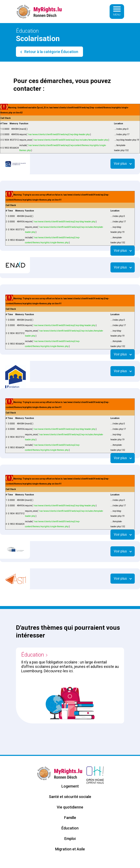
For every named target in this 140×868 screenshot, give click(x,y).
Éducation (33, 655)
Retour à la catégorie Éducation (51, 52)
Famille (70, 818)
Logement (70, 786)
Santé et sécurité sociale (70, 797)
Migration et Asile (70, 849)
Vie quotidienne (70, 807)
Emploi (70, 839)
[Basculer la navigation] (117, 12)
